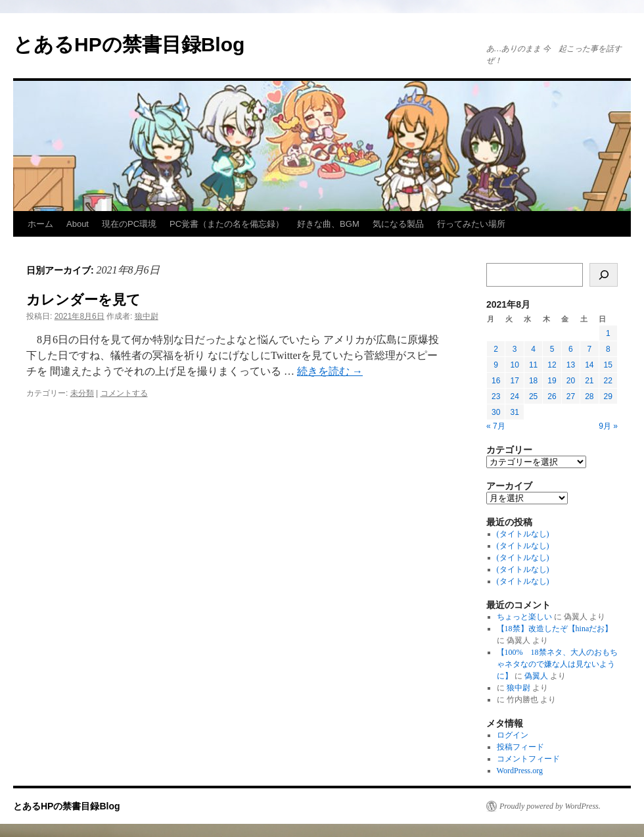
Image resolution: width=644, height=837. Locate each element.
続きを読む (330, 371)
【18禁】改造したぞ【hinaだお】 (555, 629)
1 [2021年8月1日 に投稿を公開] (608, 333)
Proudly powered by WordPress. (550, 806)
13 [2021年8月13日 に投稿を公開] (571, 365)
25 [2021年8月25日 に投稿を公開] (533, 396)
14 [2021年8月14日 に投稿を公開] (589, 365)
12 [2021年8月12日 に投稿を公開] (552, 365)
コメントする (124, 393)
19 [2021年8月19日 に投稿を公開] (552, 381)
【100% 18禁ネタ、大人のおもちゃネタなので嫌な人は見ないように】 (557, 664)
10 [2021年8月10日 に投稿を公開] (514, 365)
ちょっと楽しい (524, 617)
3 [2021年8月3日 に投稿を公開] (515, 349)
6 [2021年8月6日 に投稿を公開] (571, 349)
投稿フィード (520, 747)
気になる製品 (398, 224)
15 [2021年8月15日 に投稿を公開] (608, 365)
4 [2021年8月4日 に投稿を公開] (533, 349)
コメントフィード (528, 759)
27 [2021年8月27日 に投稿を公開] (571, 396)
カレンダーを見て (83, 299)
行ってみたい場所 (471, 224)
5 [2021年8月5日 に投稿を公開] (552, 349)
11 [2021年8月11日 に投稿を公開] (533, 365)
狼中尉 (147, 316)
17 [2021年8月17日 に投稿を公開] (514, 381)
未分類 (82, 393)
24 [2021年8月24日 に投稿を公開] (514, 396)
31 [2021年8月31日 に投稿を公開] (514, 412)
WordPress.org (520, 771)
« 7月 (496, 426)
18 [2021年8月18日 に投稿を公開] (533, 381)
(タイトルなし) (523, 534)
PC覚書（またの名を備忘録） (227, 224)
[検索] (604, 275)
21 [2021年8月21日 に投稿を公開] (589, 381)
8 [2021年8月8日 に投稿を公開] (608, 349)
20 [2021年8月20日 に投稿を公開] (571, 381)
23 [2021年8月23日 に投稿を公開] (496, 396)
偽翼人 (536, 676)
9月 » (608, 426)
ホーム (40, 224)
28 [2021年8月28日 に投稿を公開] (589, 396)
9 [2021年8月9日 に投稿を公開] (496, 365)
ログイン (513, 735)
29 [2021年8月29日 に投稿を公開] (608, 396)
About (78, 224)
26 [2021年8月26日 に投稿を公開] (552, 396)
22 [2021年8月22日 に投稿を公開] (608, 381)
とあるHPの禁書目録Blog (129, 44)
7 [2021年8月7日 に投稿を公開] (589, 349)
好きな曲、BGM (328, 224)
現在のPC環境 (129, 224)
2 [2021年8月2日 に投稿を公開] (496, 349)
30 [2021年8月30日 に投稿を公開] (496, 412)
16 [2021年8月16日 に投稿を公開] (496, 381)
